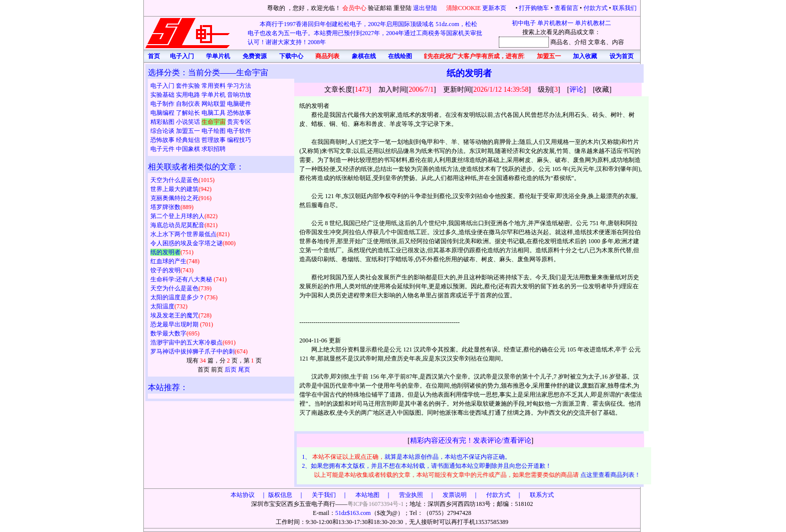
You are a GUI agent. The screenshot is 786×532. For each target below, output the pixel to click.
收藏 (602, 90)
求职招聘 (214, 149)
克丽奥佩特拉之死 (174, 198)
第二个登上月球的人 (177, 216)
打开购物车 (534, 8)
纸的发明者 (165, 252)
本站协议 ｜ (249, 495)
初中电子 (524, 23)
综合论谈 (163, 131)
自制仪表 (189, 104)
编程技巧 (239, 140)
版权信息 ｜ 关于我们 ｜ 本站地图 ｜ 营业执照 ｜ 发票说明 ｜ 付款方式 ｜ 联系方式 (411, 495)
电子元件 (163, 149)
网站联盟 (214, 104)
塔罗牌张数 (165, 207)
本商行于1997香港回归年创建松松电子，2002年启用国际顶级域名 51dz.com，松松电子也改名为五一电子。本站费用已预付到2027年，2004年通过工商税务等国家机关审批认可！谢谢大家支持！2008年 (365, 33)
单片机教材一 (555, 23)
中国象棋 (189, 149)
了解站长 (189, 113)
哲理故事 (214, 140)
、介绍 (577, 42)
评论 (576, 90)
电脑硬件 (239, 104)
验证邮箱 (380, 8)
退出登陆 (426, 8)
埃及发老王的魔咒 (174, 315)
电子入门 (163, 86)
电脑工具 (214, 113)
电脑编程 (163, 113)
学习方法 (239, 86)
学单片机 (214, 95)
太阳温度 (162, 306)
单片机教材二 (593, 23)
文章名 (597, 42)
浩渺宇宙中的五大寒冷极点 (186, 342)
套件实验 (189, 86)
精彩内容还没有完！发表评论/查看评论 (471, 440)
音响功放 (239, 95)
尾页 (244, 370)
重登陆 (403, 8)
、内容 (615, 42)
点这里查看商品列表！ (611, 475)
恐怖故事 (239, 113)
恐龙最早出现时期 (175, 324)
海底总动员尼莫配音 (177, 225)
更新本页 (495, 8)
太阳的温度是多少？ (177, 297)
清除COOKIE (463, 8)
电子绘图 (214, 131)
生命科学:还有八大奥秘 (182, 279)
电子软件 (239, 131)
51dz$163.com (353, 513)
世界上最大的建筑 (174, 189)
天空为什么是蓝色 (174, 180)
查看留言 (566, 8)
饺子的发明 (165, 270)
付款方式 (596, 8)
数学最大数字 (168, 333)
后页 (231, 370)
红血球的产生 (168, 261)
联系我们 (625, 8)
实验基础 (163, 95)
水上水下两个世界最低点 (183, 234)
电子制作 (163, 104)
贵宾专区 (238, 122)
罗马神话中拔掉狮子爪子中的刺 (192, 351)
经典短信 (189, 140)
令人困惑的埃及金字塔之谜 (186, 243)
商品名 (559, 42)
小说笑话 (189, 122)
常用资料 (214, 86)
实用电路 (189, 95)
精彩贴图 (163, 122)
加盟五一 (189, 131)
